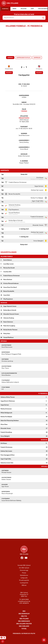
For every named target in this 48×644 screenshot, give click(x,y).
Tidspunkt (24, 127)
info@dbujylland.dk (24, 601)
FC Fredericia (39, 69)
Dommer (24, 134)
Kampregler (37, 58)
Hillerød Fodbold (9, 69)
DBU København (24, 621)
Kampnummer (24, 96)
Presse (24, 573)
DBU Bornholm (24, 614)
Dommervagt (24, 570)
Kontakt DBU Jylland (24, 565)
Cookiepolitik (24, 583)
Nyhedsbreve (24, 575)
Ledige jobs (24, 578)
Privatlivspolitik (24, 580)
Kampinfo (10, 58)
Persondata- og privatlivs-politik (24, 634)
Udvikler (24, 154)
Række (24, 102)
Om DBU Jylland (24, 568)
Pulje (24, 109)
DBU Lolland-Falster (24, 624)
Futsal (24, 629)
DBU (24, 611)
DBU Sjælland (24, 626)
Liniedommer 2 (24, 147)
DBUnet (24, 585)
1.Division (24, 111)
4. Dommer (24, 161)
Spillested (24, 116)
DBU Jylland (24, 619)
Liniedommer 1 (24, 141)
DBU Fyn (24, 616)
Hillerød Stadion (24, 118)
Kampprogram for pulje (23, 58)
